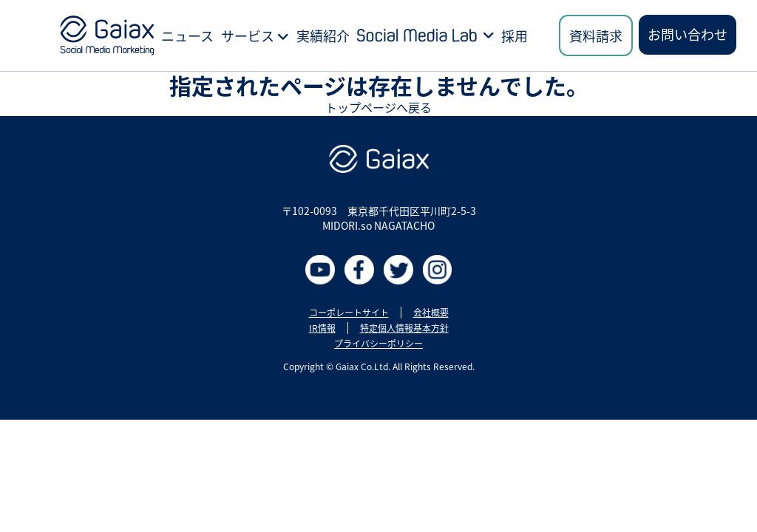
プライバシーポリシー (378, 344)
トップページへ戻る (378, 107)
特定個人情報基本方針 (404, 328)
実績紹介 (323, 35)
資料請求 (596, 35)
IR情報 (322, 328)
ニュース (187, 35)
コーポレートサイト (349, 313)
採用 (515, 35)
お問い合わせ (688, 34)
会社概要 (431, 313)
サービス (255, 35)
